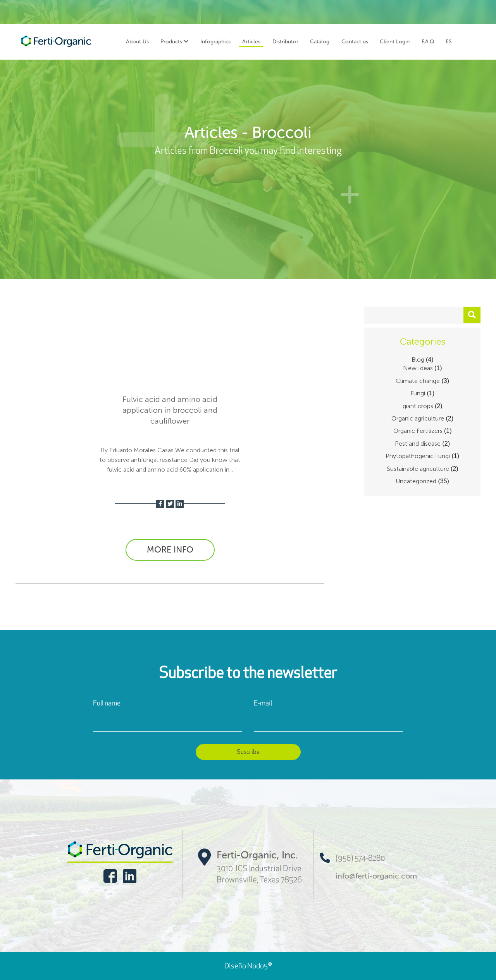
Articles (251, 42)
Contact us (355, 42)
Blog (418, 360)
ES (449, 42)
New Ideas (418, 368)
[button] (472, 315)
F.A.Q (428, 42)
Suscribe (248, 752)
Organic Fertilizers (418, 431)
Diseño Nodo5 (248, 966)
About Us (137, 42)
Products (174, 42)
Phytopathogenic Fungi (418, 456)
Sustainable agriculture (418, 469)
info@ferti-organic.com (376, 876)
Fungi (418, 393)
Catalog (320, 42)
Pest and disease (418, 444)
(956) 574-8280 (352, 858)
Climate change (418, 381)
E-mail (263, 703)
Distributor (285, 42)
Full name (107, 703)
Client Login (395, 42)
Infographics (215, 42)
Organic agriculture (418, 418)
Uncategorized (416, 481)
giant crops (418, 406)
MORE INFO (170, 550)
